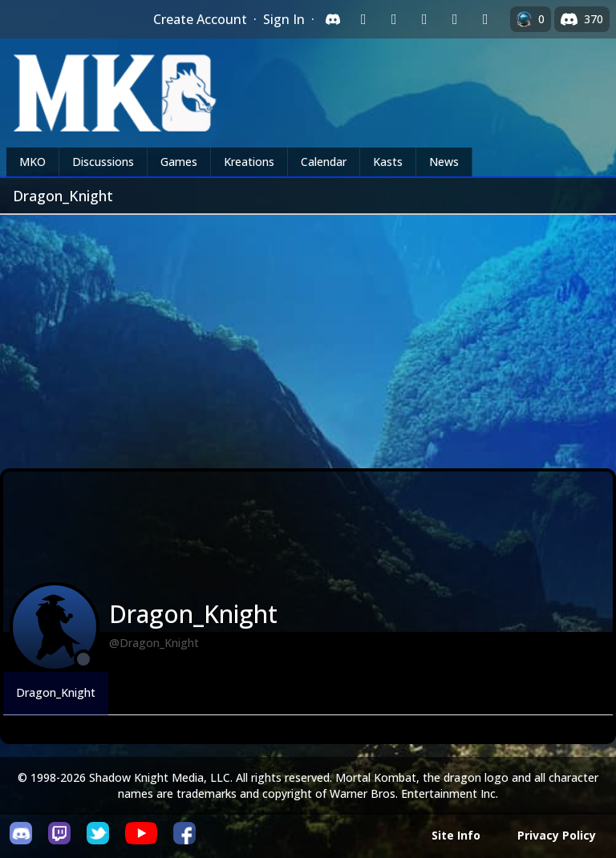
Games (179, 162)
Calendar (324, 162)
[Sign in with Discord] (333, 19)
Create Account (200, 19)
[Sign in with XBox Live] (485, 19)
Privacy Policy (557, 835)
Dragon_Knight (56, 692)
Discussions (103, 162)
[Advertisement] (308, 335)
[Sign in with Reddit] (424, 19)
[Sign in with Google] (394, 19)
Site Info (456, 835)
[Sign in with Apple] (455, 19)
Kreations (249, 162)
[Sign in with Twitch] (363, 19)
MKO (32, 162)
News (444, 162)
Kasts (388, 162)
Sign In (284, 19)
